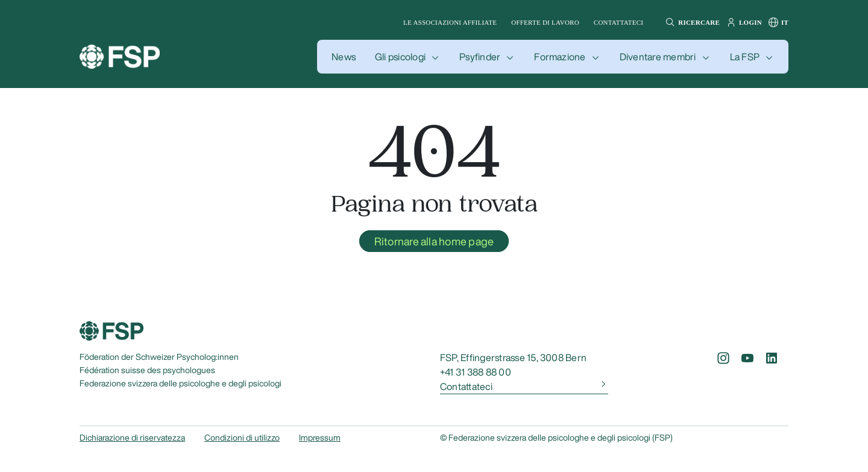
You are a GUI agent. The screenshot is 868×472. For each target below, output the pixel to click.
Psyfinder (480, 57)
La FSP (745, 57)
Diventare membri (658, 57)
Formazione (560, 57)
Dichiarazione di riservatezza (132, 438)
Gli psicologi (400, 57)
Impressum (320, 438)
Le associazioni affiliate (450, 22)
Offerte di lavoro (545, 22)
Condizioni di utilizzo (242, 438)
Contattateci (618, 22)
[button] (691, 22)
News (344, 57)
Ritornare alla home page (434, 241)
